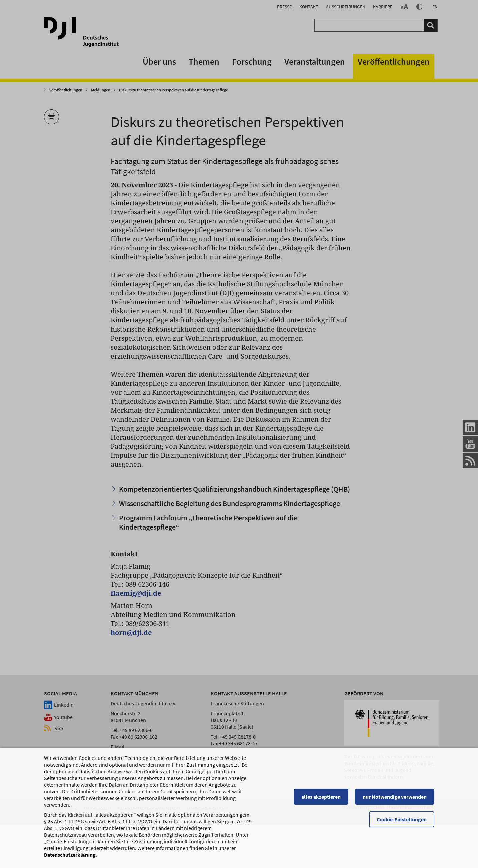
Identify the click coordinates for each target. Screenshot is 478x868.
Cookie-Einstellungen (402, 820)
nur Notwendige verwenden (395, 797)
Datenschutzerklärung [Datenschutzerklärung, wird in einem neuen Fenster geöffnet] (70, 855)
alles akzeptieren (321, 797)
